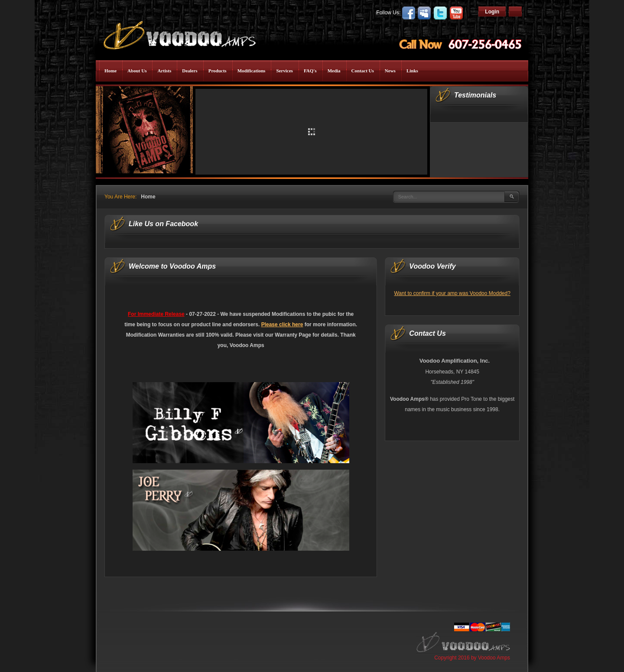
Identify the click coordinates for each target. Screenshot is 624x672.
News (390, 71)
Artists (164, 71)
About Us (137, 71)
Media (334, 71)
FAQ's (310, 71)
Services (284, 71)
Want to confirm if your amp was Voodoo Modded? (452, 293)
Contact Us (363, 71)
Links (412, 71)
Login (492, 12)
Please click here (282, 325)
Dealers (190, 71)
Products (218, 71)
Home (110, 71)
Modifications (252, 71)
